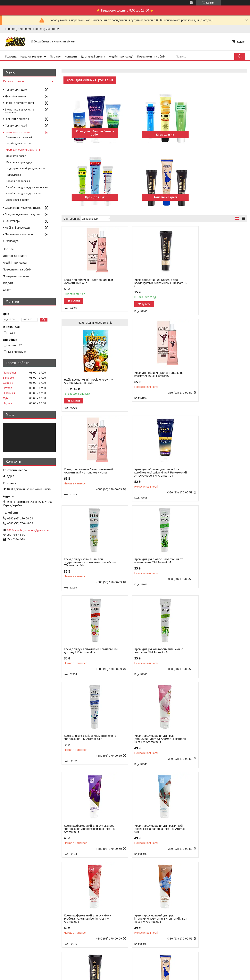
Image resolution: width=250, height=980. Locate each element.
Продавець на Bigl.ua (125, 973)
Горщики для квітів (17, 119)
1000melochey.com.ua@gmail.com (28, 530)
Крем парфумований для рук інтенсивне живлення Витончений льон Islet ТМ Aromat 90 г (87, 742)
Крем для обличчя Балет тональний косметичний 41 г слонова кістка (146, 380)
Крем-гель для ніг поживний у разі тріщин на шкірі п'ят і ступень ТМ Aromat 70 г (213, 922)
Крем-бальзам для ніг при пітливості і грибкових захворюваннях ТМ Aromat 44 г (85, 922)
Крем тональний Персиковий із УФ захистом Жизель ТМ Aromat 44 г (213, 830)
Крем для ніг (154, 135)
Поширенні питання (16, 276)
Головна (11, 56)
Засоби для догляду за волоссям (27, 187)
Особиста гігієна (16, 156)
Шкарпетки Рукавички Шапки (23, 208)
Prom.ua (143, 969)
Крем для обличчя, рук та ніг (23, 150)
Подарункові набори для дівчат (25, 168)
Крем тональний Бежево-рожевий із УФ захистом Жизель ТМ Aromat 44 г (87, 832)
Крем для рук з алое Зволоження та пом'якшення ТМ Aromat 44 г (150, 471)
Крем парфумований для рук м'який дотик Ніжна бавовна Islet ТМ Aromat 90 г (149, 652)
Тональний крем (91, 197)
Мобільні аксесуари (17, 228)
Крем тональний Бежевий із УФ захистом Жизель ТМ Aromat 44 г (213, 741)
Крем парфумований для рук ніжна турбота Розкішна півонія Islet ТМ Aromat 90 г (211, 652)
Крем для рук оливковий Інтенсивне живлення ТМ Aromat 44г (86, 562)
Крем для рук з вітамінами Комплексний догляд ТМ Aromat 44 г (212, 472)
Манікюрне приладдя (19, 162)
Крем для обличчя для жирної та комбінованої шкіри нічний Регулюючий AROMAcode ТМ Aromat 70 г (212, 381)
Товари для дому (16, 90)
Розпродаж (12, 241)
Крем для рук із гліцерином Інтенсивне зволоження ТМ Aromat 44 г (146, 562)
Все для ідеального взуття (22, 214)
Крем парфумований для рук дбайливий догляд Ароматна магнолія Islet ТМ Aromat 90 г (210, 562)
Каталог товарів (31, 56)
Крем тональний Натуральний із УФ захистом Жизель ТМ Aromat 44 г (149, 832)
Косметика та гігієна (18, 132)
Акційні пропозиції (121, 56)
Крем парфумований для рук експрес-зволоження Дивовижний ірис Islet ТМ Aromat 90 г (87, 652)
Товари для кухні (16, 126)
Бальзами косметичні (19, 137)
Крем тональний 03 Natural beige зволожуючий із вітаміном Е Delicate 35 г (149, 283)
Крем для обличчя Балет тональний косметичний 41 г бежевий (83, 380)
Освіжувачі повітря (17, 200)
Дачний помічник (16, 96)
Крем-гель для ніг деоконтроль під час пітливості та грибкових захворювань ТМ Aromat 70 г (148, 922)
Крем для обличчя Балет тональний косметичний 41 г (83, 281)
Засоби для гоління (18, 181)
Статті (7, 290)
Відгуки (8, 283)
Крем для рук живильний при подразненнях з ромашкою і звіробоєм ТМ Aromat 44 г (83, 472)
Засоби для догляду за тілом (24, 194)
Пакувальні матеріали (19, 234)
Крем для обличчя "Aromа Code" (91, 133)
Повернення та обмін (151, 56)
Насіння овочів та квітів (20, 103)
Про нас (55, 56)
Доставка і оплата (93, 56)
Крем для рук (217, 135)
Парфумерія (13, 175)
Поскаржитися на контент (130, 976)
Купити (75, 301)
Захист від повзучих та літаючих (20, 111)
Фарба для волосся (18, 143)
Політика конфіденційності (160, 976)
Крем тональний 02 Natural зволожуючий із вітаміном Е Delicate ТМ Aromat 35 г (146, 742)
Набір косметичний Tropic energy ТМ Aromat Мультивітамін (212, 288)
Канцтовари (13, 221)
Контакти (71, 56)
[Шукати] (240, 56)
